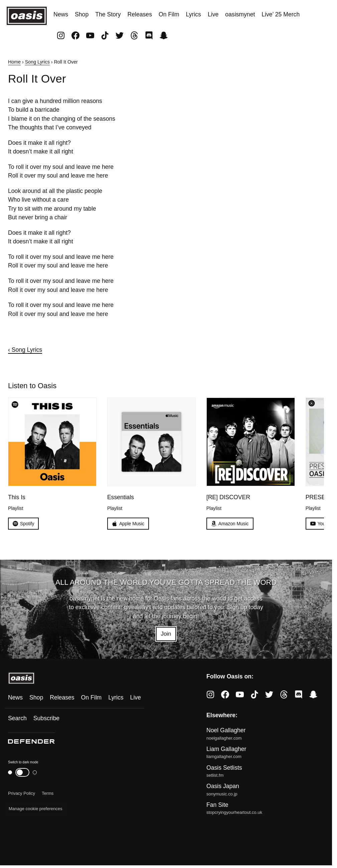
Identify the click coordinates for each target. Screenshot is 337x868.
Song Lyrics (37, 62)
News (61, 14)
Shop (82, 14)
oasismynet (240, 14)
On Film (169, 14)
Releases (140, 14)
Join (166, 634)
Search (17, 719)
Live (213, 14)
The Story (108, 14)
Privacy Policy (22, 794)
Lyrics (194, 14)
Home (14, 62)
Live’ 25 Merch (281, 14)
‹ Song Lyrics (25, 350)
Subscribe (46, 719)
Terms (48, 794)
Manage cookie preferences (35, 809)
